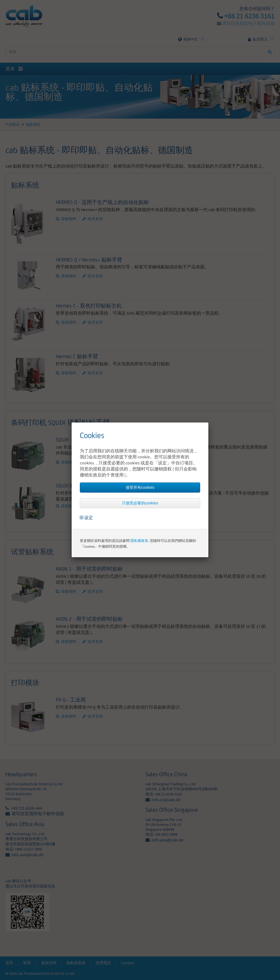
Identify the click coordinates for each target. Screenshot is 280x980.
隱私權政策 (139, 541)
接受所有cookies (140, 487)
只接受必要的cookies (140, 503)
